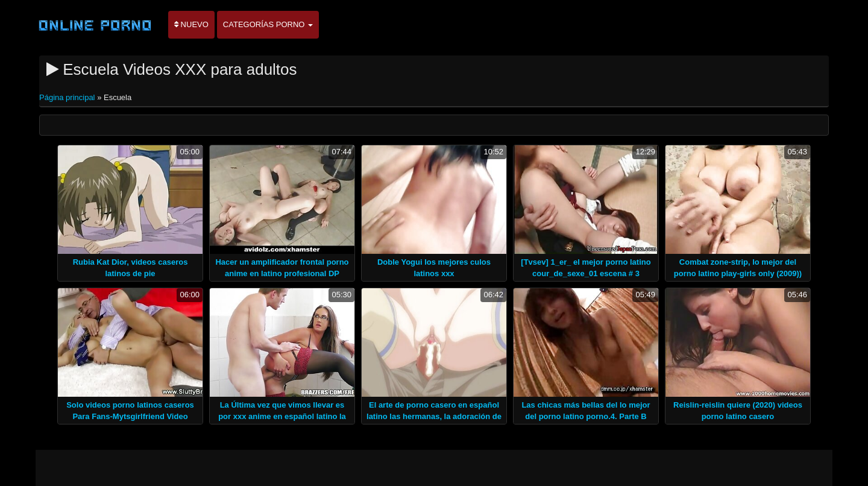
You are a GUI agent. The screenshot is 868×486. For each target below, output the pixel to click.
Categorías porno (268, 24)
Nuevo (191, 24)
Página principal (68, 97)
